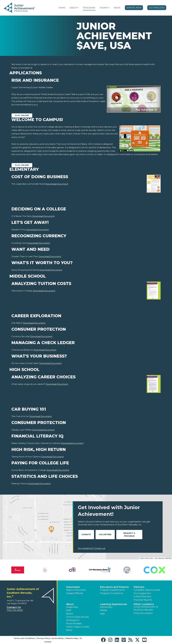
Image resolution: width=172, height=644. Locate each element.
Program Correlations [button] (111, 593)
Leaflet (142, 558)
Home (62, 8)
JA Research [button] (73, 620)
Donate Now (134, 8)
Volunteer (105, 534)
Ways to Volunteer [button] (76, 590)
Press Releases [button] (74, 624)
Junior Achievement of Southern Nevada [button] (146, 608)
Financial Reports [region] (143, 600)
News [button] (69, 630)
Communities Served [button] (77, 617)
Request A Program (129, 535)
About (73, 8)
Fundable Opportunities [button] (147, 590)
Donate (86, 534)
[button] (78, 8)
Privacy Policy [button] (43, 638)
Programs (89, 8)
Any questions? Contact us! (92, 548)
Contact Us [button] (14, 607)
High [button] (102, 614)
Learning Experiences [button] (113, 604)
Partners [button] (139, 587)
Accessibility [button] (58, 638)
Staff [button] (69, 610)
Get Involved (157, 8)
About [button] (70, 604)
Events (104, 8)
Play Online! (22, 115)
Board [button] (69, 614)
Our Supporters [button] (142, 593)
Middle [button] (104, 610)
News (117, 8)
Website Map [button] (72, 638)
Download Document (57, 184)
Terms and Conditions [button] (24, 638)
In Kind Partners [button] (142, 597)
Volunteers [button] (73, 587)
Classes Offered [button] (74, 593)
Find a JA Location (143, 613)
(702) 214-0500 (15, 610)
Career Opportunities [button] (78, 627)
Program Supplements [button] (112, 590)
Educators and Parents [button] (114, 587)
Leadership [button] (72, 607)
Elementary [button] (106, 607)
